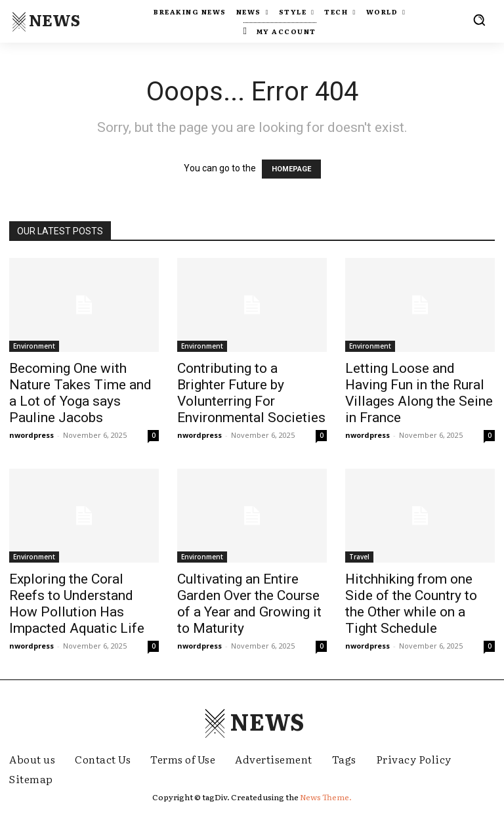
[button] (479, 20)
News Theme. (326, 797)
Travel (359, 557)
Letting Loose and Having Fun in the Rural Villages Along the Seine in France (419, 393)
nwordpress (31, 435)
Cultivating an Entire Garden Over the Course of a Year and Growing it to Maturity (249, 604)
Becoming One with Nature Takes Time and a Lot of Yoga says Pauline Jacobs (80, 393)
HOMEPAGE (291, 169)
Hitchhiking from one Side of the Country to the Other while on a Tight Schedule (411, 604)
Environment (34, 346)
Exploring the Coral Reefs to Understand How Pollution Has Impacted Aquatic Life (77, 604)
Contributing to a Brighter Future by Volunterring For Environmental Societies (251, 393)
